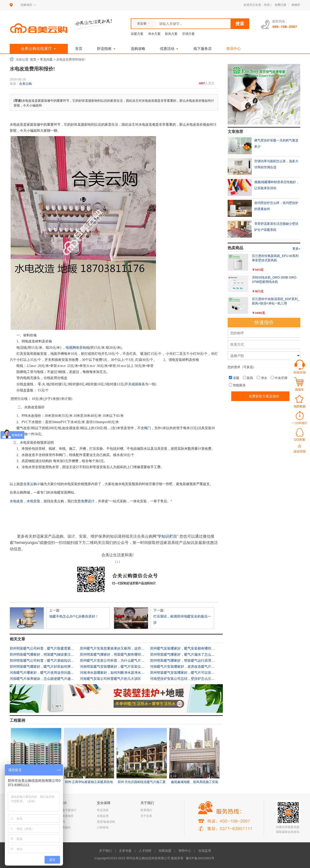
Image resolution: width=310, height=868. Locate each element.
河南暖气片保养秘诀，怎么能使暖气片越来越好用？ (49, 679)
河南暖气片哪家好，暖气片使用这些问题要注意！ (47, 673)
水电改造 (16, 501)
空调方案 (188, 34)
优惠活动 (170, 49)
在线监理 (103, 816)
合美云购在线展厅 (39, 49)
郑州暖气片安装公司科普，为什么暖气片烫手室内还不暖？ (124, 660)
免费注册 (280, 5)
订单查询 (103, 828)
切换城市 (26, 5)
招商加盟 (165, 851)
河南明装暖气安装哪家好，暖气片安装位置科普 (116, 666)
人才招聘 (145, 851)
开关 (128, 384)
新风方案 (171, 34)
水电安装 (33, 501)
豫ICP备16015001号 (200, 858)
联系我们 (146, 810)
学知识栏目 (167, 536)
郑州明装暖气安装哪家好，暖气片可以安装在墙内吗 (189, 673)
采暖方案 (137, 34)
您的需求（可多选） (242, 367)
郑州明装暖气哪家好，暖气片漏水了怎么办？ (184, 654)
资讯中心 (233, 49)
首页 (79, 49)
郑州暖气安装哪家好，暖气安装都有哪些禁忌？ (186, 648)
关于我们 (105, 851)
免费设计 (88, 501)
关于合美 (146, 816)
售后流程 (103, 810)
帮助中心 (185, 851)
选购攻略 (138, 49)
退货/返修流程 (106, 822)
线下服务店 (203, 49)
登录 (267, 5)
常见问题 (46, 60)
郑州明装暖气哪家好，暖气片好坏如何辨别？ (44, 666)
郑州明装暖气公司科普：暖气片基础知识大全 (44, 660)
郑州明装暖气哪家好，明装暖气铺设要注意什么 (45, 654)
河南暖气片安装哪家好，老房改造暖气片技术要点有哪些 (193, 666)
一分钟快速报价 (63, 816)
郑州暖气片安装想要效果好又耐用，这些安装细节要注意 (122, 648)
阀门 (147, 428)
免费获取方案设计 (65, 810)
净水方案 (154, 34)
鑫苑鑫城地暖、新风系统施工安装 (195, 782)
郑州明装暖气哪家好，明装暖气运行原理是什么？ (187, 660)
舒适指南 (107, 49)
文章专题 (125, 851)
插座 (138, 384)
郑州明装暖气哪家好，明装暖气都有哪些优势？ (116, 654)
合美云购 (25, 84)
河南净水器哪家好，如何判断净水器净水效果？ (116, 673)
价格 (49, 341)
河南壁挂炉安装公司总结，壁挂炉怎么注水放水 (186, 679)
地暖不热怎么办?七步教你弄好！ (74, 616)
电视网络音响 (76, 348)
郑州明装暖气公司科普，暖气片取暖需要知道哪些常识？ (52, 648)
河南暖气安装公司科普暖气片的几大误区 (110, 679)
